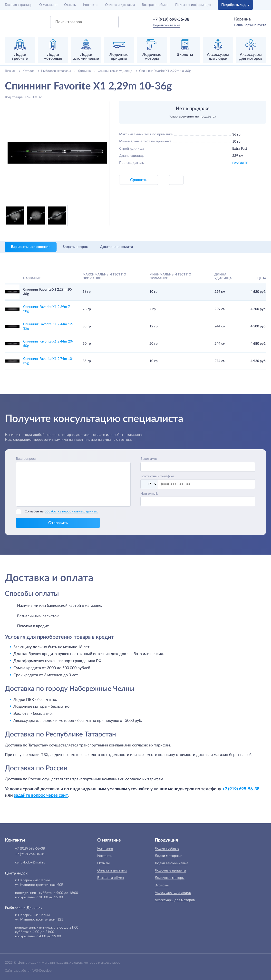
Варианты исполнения (31, 247)
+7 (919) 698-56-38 (171, 19)
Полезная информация (193, 5)
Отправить (58, 523)
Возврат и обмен (155, 5)
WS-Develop (42, 971)
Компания (105, 849)
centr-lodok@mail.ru (30, 862)
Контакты (91, 5)
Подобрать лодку (235, 5)
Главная (19, 5)
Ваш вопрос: (26, 459)
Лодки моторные (168, 856)
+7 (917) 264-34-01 (30, 854)
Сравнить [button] (139, 180)
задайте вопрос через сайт (41, 795)
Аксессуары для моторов (175, 900)
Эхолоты (162, 885)
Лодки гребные (167, 849)
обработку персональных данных (71, 511)
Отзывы (70, 5)
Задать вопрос (75, 247)
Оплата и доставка (120, 5)
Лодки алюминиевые (171, 863)
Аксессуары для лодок (173, 893)
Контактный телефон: (158, 476)
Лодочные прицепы (170, 871)
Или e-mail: (149, 494)
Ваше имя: (149, 459)
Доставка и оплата (116, 247)
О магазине (48, 5)
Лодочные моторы (170, 878)
